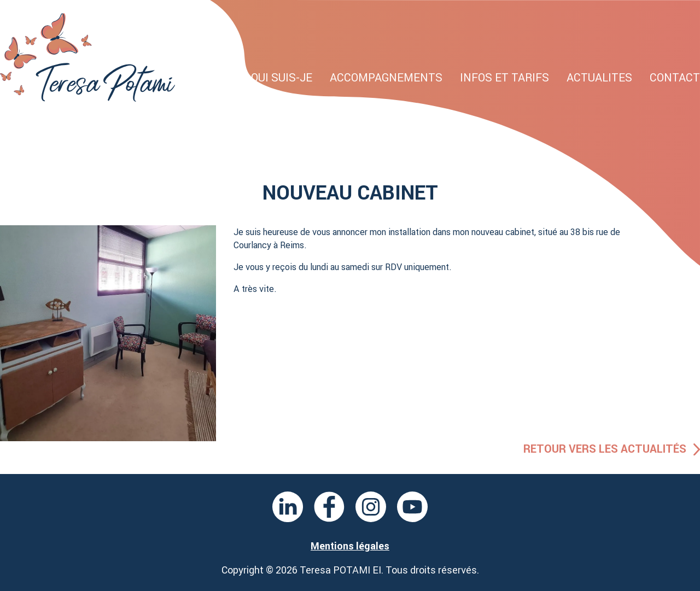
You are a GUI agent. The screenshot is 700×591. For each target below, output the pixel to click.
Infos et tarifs (504, 77)
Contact (675, 77)
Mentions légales (350, 546)
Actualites (599, 77)
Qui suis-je (282, 77)
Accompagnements (386, 77)
